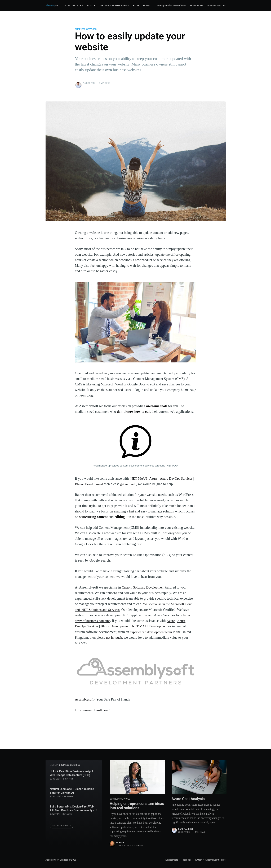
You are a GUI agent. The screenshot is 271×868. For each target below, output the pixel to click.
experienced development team (151, 632)
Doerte (120, 843)
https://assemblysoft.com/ (93, 710)
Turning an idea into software (171, 5)
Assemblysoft (85, 699)
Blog (136, 5)
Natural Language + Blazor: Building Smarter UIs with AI (72, 790)
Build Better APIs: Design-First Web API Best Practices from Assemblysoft (74, 808)
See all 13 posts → (62, 825)
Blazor (91, 5)
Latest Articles (73, 5)
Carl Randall (186, 829)
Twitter (198, 860)
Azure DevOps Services (177, 478)
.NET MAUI (139, 478)
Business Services (217, 5)
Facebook (186, 860)
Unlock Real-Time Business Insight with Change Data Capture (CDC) (72, 773)
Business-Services (86, 29)
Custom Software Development (144, 587)
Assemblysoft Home (215, 860)
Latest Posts (172, 860)
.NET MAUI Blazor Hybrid (114, 5)
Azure (154, 478)
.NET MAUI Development (151, 626)
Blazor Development (89, 484)
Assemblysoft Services (57, 860)
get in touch (129, 484)
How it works (197, 5)
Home (146, 5)
